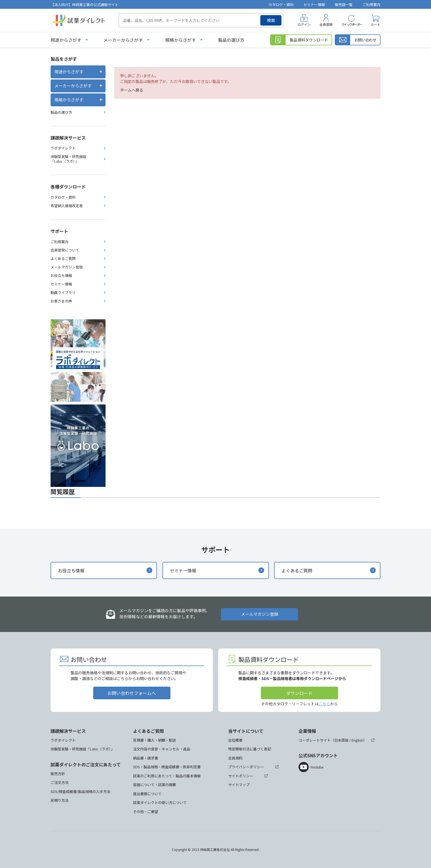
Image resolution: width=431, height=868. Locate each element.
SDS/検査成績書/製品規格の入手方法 (80, 791)
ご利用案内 (371, 5)
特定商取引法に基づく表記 (250, 749)
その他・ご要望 (146, 812)
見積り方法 (60, 800)
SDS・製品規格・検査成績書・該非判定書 (167, 767)
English (357, 740)
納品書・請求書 (146, 758)
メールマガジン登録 (67, 267)
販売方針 (58, 774)
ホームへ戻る (132, 90)
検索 (271, 20)
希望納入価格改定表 (67, 206)
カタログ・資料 (281, 5)
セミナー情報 (314, 5)
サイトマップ (239, 785)
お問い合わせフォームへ (132, 693)
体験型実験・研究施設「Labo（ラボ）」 (68, 159)
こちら (324, 704)
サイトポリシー (241, 776)
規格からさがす (181, 40)
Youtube (317, 767)
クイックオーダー (352, 24)
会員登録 (326, 24)
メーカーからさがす (123, 40)
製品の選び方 (231, 40)
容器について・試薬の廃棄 (154, 785)
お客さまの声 (61, 301)
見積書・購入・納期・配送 (154, 740)
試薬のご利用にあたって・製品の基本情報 (167, 776)
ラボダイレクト (63, 148)
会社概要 (235, 740)
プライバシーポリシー (246, 767)
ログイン (304, 24)
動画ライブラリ (63, 292)
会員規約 (235, 758)
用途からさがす (66, 40)
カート (375, 24)
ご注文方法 (60, 782)
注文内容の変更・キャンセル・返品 (162, 749)
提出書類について (147, 794)
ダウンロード (299, 693)
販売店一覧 (344, 5)
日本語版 (341, 740)
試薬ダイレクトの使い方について (160, 802)
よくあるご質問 (63, 258)
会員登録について (65, 250)
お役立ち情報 (61, 275)
